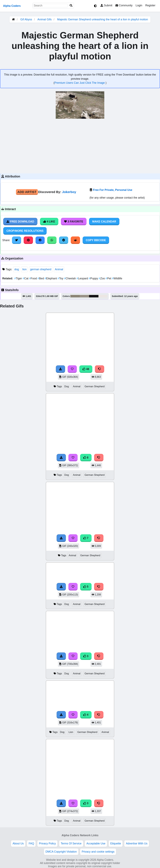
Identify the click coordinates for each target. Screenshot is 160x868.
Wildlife (117, 278)
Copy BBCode (96, 240)
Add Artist (27, 192)
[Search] (71, 6)
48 (86, 369)
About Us (18, 843)
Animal (59, 269)
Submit (106, 5)
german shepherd (41, 269)
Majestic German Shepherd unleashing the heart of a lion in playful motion (102, 19)
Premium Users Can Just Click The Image (80, 83)
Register (150, 5)
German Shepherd (94, 386)
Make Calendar (104, 222)
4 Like (49, 222)
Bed (41, 278)
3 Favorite (74, 222)
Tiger (18, 278)
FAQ (31, 843)
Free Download (20, 222)
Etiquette (116, 843)
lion (24, 269)
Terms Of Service (71, 843)
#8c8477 (75, 296)
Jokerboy (69, 192)
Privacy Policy (47, 843)
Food (33, 278)
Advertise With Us (137, 843)
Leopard (83, 278)
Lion (71, 732)
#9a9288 (84, 296)
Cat (26, 278)
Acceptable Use (96, 843)
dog (17, 269)
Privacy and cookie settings (98, 852)
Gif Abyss (26, 19)
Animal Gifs (45, 19)
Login (139, 5)
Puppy (94, 278)
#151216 (94, 296)
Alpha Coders (12, 6)
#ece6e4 (103, 296)
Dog (67, 386)
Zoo (102, 278)
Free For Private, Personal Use (113, 190)
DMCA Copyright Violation (61, 852)
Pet (109, 278)
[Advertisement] (80, 146)
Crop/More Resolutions (25, 231)
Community (124, 5)
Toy (61, 278)
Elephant (51, 278)
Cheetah (70, 278)
